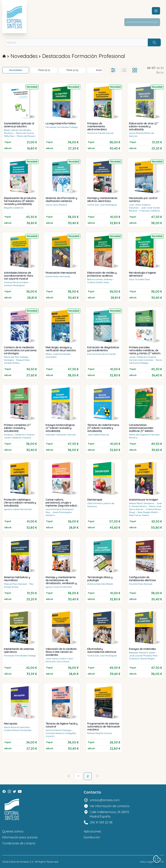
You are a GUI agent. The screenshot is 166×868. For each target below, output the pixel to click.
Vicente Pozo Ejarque (141, 584)
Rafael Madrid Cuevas (99, 733)
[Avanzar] (97, 776)
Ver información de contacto (110, 806)
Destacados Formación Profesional (84, 56)
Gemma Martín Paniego (59, 730)
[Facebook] (4, 791)
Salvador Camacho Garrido (61, 435)
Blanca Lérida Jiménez (100, 279)
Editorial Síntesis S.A (21, 862)
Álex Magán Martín (148, 512)
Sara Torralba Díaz (139, 279)
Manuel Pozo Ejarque (15, 584)
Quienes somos (13, 831)
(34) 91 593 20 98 (101, 822)
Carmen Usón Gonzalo (141, 360)
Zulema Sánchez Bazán (100, 584)
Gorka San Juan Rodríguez (102, 205)
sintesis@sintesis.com (105, 800)
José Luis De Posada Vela (143, 656)
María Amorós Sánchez (17, 727)
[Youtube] (20, 791)
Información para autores (20, 837)
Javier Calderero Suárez (143, 357)
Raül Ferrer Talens (139, 515)
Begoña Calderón (14, 208)
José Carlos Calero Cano (59, 658)
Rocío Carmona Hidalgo (146, 361)
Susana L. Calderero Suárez (19, 435)
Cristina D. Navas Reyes (142, 658)
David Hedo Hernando (58, 276)
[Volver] (69, 776)
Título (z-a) (72, 70)
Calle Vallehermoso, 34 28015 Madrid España (109, 814)
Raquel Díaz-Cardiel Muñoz (17, 361)
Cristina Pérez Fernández (18, 730)
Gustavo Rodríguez (14, 285)
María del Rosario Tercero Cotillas (20, 137)
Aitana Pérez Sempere (141, 503)
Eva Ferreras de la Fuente (102, 354)
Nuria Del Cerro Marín (58, 661)
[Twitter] (15, 791)
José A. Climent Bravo (145, 505)
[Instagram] (9, 791)
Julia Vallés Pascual (98, 435)
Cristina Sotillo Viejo (98, 282)
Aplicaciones (92, 831)
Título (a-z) (44, 70)
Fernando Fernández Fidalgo (62, 127)
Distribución (92, 837)
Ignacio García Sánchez (59, 587)
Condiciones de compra (19, 843)
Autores (100, 70)
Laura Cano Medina (56, 205)
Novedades (24, 56)
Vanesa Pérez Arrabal (16, 282)
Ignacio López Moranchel (18, 509)
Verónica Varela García (100, 133)
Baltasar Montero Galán (142, 653)
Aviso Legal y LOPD (152, 862)
